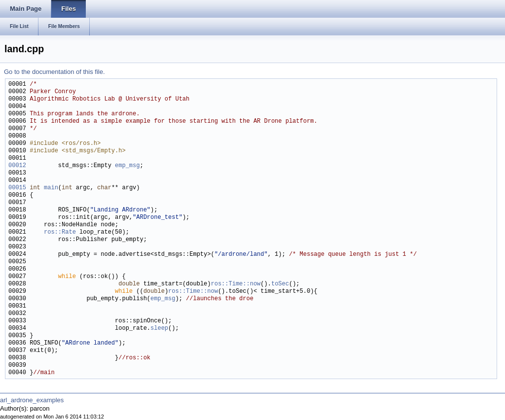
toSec (280, 284)
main (51, 188)
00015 (17, 188)
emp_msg (127, 166)
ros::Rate (60, 232)
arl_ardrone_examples (32, 400)
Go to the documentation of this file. (54, 72)
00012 (17, 166)
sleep (159, 329)
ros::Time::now (235, 284)
